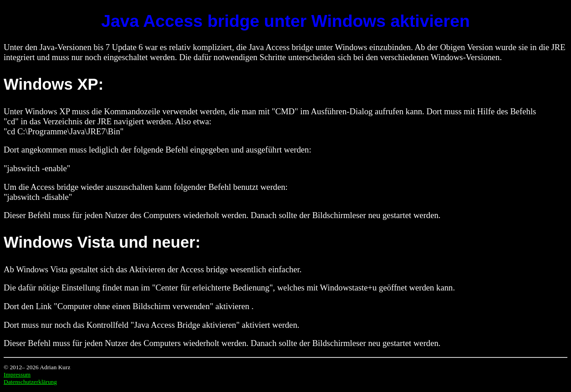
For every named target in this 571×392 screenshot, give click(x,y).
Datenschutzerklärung (30, 382)
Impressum (17, 374)
